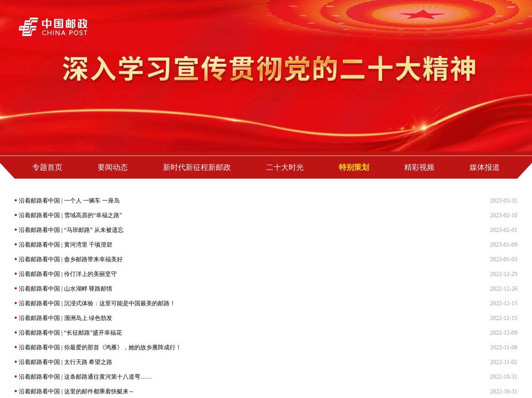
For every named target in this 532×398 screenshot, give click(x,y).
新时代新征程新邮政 (197, 167)
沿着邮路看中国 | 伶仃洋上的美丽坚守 (68, 274)
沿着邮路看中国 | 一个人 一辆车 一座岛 (69, 201)
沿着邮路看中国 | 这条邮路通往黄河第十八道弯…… (85, 377)
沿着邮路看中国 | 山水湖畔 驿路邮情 (66, 289)
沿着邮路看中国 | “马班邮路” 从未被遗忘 (71, 230)
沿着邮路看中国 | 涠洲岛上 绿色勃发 (66, 318)
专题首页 (47, 167)
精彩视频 (419, 167)
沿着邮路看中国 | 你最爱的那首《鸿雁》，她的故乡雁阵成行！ (100, 347)
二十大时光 (285, 167)
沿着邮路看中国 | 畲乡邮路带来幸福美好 (71, 259)
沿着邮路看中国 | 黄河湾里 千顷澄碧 (66, 245)
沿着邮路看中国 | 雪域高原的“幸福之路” (70, 215)
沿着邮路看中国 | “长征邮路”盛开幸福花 (70, 333)
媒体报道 (485, 167)
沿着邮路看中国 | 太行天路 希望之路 (66, 362)
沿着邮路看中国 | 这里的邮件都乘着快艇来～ (77, 391)
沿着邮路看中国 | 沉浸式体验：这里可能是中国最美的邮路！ (97, 303)
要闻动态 (113, 167)
